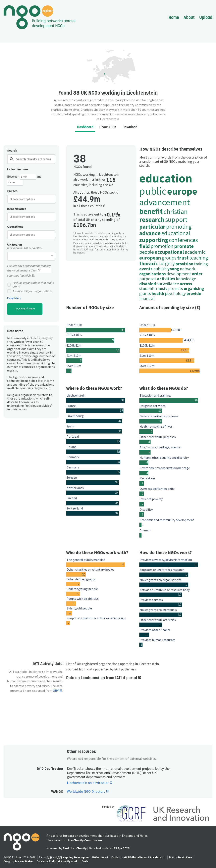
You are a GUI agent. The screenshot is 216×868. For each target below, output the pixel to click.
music (162, 289)
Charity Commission (88, 840)
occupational (169, 252)
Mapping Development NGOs (81, 857)
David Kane (185, 857)
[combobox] (31, 199)
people (147, 252)
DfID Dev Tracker (50, 769)
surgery (167, 264)
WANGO (57, 791)
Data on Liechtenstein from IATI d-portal (102, 678)
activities (166, 279)
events (146, 269)
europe (182, 191)
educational (176, 233)
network (188, 269)
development (179, 274)
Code (85, 861)
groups (169, 258)
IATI (76, 861)
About (189, 17)
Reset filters (14, 298)
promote (184, 246)
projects (176, 289)
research (152, 219)
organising (194, 289)
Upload (206, 17)
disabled (148, 284)
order (197, 274)
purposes (148, 279)
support (176, 219)
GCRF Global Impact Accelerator (145, 857)
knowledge (186, 279)
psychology (175, 293)
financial (147, 298)
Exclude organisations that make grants (31, 285)
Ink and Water (24, 861)
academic (195, 252)
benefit (151, 211)
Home (174, 17)
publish (160, 269)
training (201, 264)
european (150, 258)
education (166, 178)
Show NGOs (108, 127)
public (153, 191)
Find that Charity (75, 848)
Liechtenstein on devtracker (88, 783)
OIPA (56, 691)
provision (184, 264)
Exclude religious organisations (30, 291)
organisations (153, 274)
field (145, 246)
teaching (199, 258)
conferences (183, 240)
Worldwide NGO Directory (86, 792)
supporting (154, 240)
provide (194, 293)
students (147, 289)
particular (152, 227)
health (158, 293)
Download (130, 127)
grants (145, 293)
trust (183, 258)
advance (150, 233)
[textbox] (25, 199)
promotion (162, 246)
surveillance (168, 284)
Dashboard (85, 127)
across (186, 284)
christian (176, 212)
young (173, 269)
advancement (165, 202)
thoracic (149, 264)
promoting (179, 227)
